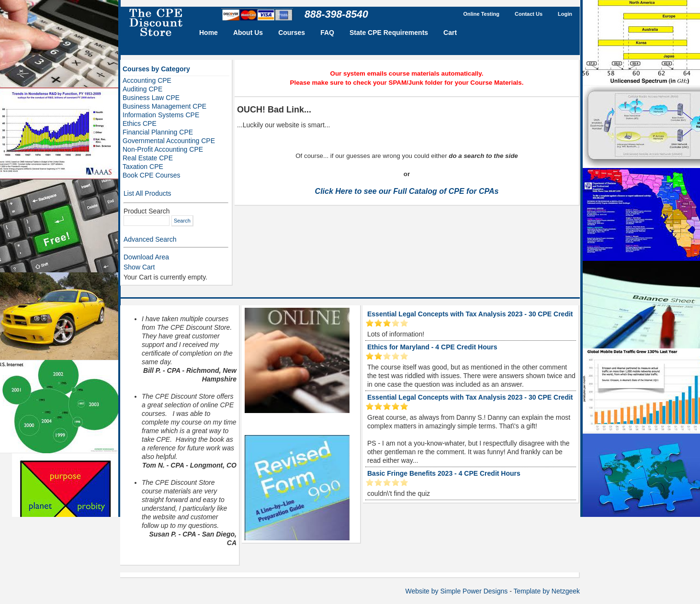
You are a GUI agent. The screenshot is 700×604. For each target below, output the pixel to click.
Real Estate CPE (148, 158)
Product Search (147, 211)
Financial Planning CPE (158, 132)
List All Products (147, 193)
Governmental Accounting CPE (169, 141)
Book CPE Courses (152, 175)
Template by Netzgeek (547, 591)
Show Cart (139, 267)
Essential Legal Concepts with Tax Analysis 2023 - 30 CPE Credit (470, 314)
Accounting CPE (147, 80)
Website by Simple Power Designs (457, 591)
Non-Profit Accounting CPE (163, 149)
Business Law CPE (151, 98)
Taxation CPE (143, 167)
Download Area (146, 257)
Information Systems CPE (161, 115)
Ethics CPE (140, 123)
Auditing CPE (142, 89)
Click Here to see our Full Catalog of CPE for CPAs (407, 191)
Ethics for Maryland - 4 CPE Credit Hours (432, 347)
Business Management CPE (164, 106)
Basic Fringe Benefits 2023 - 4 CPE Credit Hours (444, 473)
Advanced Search (150, 239)
